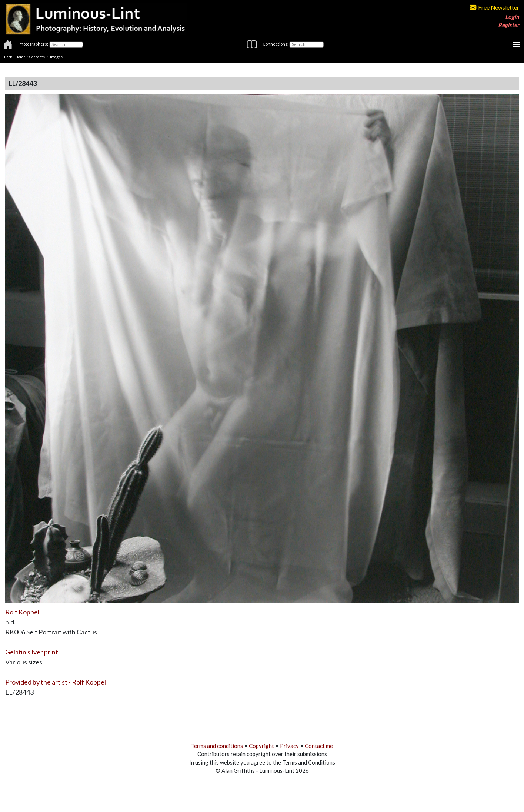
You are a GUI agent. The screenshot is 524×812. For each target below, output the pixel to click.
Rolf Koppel (22, 612)
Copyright (261, 746)
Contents (37, 57)
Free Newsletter (494, 7)
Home (20, 57)
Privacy (289, 746)
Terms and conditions (217, 746)
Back (8, 57)
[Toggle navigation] (517, 44)
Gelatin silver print (32, 652)
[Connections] (306, 44)
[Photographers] (66, 44)
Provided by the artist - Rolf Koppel (56, 682)
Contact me (319, 746)
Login (512, 17)
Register (509, 25)
